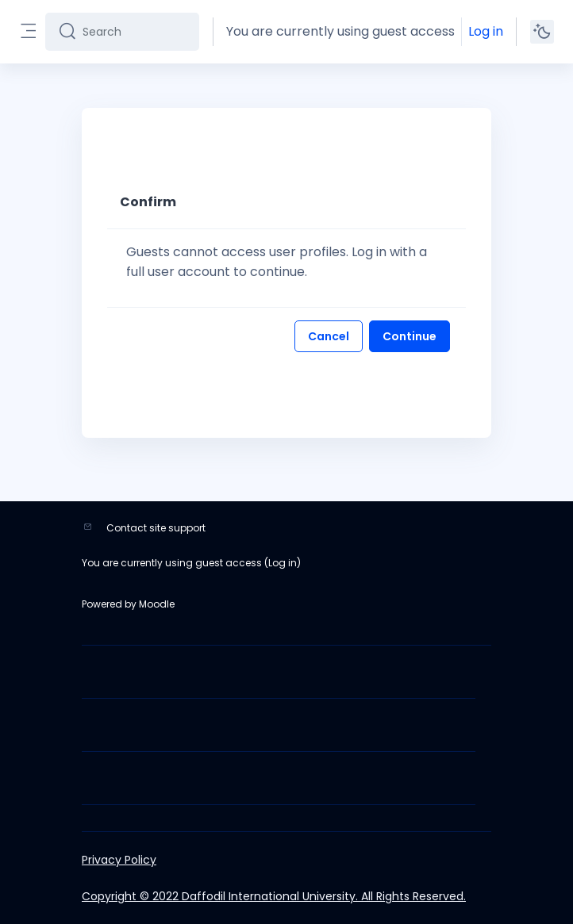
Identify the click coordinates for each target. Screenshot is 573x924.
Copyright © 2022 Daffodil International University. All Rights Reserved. (274, 896)
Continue (410, 336)
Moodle (157, 604)
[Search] (135, 32)
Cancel (329, 336)
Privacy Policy (119, 860)
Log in (486, 31)
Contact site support (156, 528)
